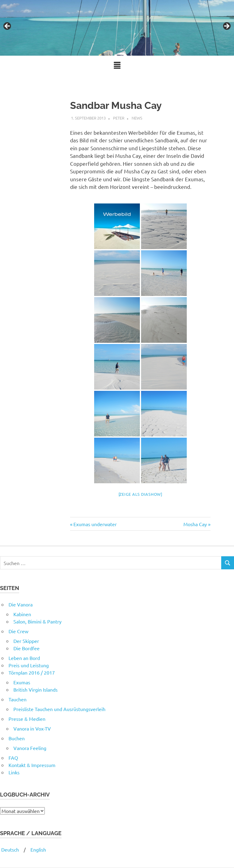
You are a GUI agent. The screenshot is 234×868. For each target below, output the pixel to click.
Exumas (22, 682)
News (137, 118)
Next (226, 26)
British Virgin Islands (35, 689)
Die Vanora (21, 604)
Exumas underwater (95, 524)
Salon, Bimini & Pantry (37, 621)
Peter (119, 118)
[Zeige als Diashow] (140, 494)
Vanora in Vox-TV (32, 728)
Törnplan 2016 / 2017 (32, 672)
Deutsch (9, 849)
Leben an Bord (24, 658)
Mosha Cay (195, 524)
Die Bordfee (27, 648)
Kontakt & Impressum (32, 765)
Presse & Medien (27, 719)
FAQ (13, 758)
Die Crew (18, 631)
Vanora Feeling (30, 748)
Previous (8, 26)
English (38, 849)
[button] (117, 65)
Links (14, 772)
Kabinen (22, 614)
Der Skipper (26, 641)
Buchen (17, 738)
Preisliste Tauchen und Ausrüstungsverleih (59, 709)
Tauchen (18, 699)
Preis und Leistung (29, 665)
